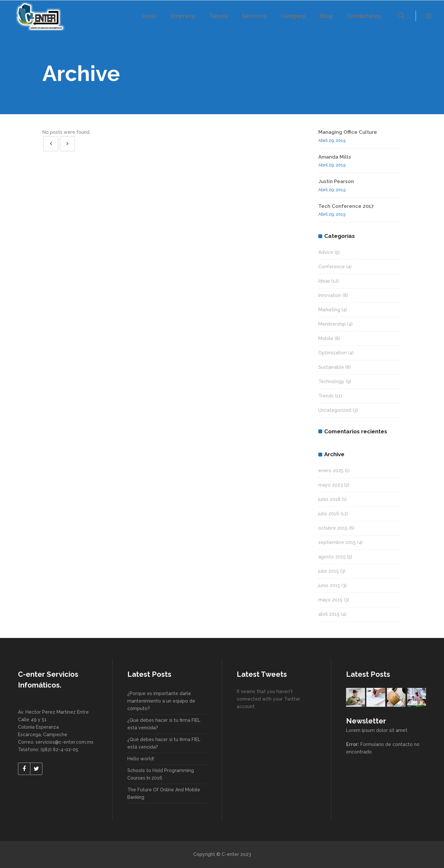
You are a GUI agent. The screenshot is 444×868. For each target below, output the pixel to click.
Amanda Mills (335, 157)
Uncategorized (335, 410)
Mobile (326, 338)
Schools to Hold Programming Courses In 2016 (161, 774)
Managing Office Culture (348, 132)
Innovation (330, 295)
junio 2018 (329, 499)
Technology (331, 381)
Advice (326, 252)
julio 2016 (329, 514)
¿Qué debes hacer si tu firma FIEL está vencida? (164, 724)
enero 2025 (331, 471)
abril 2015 (329, 614)
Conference (332, 267)
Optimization (333, 353)
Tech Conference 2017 (346, 206)
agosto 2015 (332, 557)
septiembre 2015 (337, 542)
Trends (326, 396)
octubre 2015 (333, 528)
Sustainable (331, 367)
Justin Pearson (336, 181)
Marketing (329, 310)
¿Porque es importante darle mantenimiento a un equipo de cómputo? (161, 701)
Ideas (324, 281)
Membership (332, 324)
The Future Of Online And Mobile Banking (164, 793)
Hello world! (141, 759)
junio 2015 (329, 585)
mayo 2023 (331, 485)
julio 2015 (329, 571)
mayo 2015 (330, 600)
